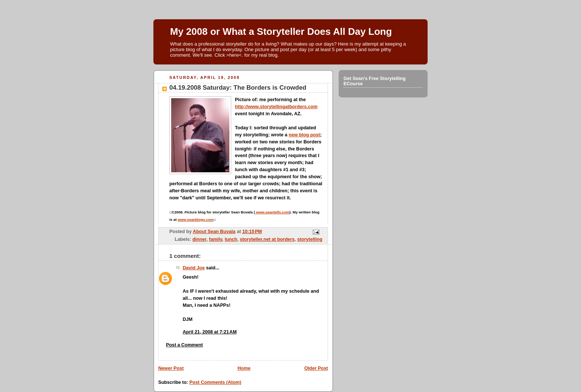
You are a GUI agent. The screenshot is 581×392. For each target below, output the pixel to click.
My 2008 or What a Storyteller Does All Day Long (281, 31)
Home (244, 368)
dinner (199, 239)
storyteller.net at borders (267, 239)
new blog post (304, 135)
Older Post (316, 368)
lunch (231, 239)
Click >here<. (229, 55)
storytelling (310, 239)
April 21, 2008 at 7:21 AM (210, 332)
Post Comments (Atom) (215, 382)
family (216, 239)
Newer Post (171, 368)
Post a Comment (185, 345)
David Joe (194, 268)
